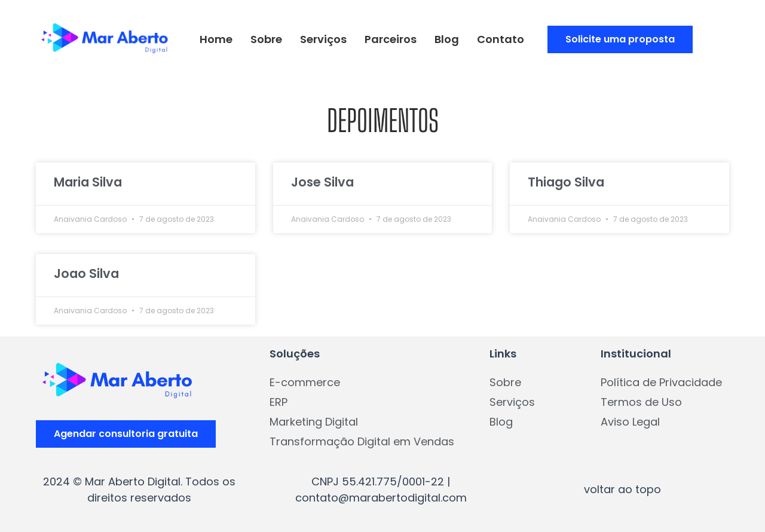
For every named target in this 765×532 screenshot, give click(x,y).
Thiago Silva (566, 182)
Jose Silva (322, 182)
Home (216, 39)
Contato (501, 39)
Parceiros (391, 39)
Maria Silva (88, 182)
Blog (447, 39)
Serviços (323, 39)
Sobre (266, 39)
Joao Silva (86, 273)
